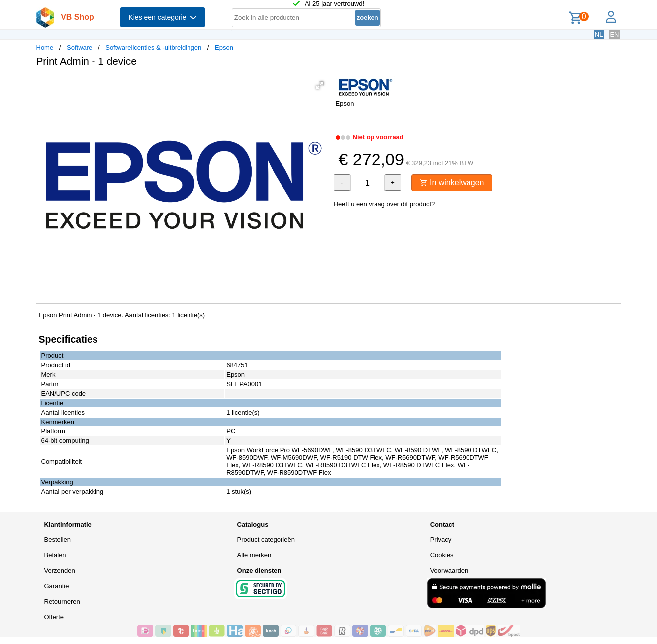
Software (79, 48)
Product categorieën (266, 540)
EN (614, 35)
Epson (224, 48)
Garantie (57, 586)
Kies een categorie (163, 17)
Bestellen (57, 540)
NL (599, 35)
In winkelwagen (452, 182)
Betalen (55, 555)
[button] (320, 85)
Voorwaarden (449, 571)
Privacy (441, 540)
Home (45, 48)
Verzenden (60, 571)
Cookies (442, 555)
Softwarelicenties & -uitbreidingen (153, 48)
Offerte (54, 617)
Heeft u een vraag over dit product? (384, 204)
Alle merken (254, 555)
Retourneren (62, 601)
